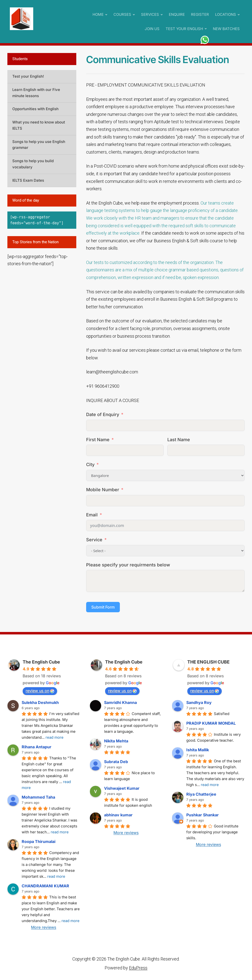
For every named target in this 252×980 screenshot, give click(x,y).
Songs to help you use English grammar (39, 145)
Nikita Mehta (116, 741)
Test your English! (28, 76)
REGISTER (200, 14)
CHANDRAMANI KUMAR (45, 886)
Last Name (179, 440)
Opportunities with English (35, 109)
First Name (98, 440)
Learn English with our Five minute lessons (36, 93)
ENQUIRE (177, 14)
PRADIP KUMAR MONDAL (211, 723)
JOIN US (152, 29)
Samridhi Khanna (120, 702)
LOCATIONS (226, 14)
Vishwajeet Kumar (122, 788)
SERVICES (150, 14)
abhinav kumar (118, 815)
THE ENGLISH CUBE (208, 662)
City (90, 464)
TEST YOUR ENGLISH (184, 29)
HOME (98, 14)
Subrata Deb (116, 762)
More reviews (44, 927)
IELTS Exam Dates (28, 180)
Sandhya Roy (199, 702)
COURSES (122, 14)
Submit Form (103, 607)
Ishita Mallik (198, 750)
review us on (40, 691)
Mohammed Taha (38, 797)
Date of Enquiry (103, 414)
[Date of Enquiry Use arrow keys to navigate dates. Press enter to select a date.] (165, 425)
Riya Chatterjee (201, 794)
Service (94, 540)
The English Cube (41, 662)
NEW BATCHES (226, 29)
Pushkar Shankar (203, 815)
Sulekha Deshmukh (40, 702)
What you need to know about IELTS (39, 125)
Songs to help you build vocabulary (33, 164)
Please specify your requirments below (128, 565)
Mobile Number (103, 490)
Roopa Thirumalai (39, 841)
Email (92, 515)
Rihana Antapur (37, 747)
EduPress (138, 968)
